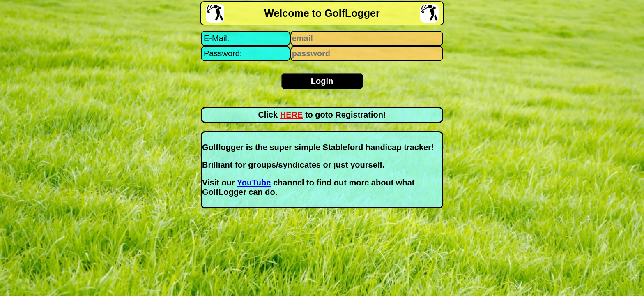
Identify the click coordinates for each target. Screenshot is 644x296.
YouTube (254, 183)
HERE (292, 115)
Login (322, 81)
